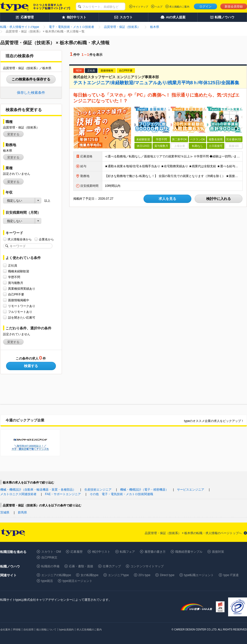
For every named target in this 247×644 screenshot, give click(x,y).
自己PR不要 (16, 294)
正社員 (13, 265)
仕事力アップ (112, 566)
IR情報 (17, 630)
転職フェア (127, 552)
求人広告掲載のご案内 (89, 630)
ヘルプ (159, 7)
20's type (145, 575)
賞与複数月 (16, 283)
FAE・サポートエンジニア (63, 494)
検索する (31, 366)
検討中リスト (101, 552)
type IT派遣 (231, 575)
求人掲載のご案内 (179, 7)
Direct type (167, 575)
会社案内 (5, 630)
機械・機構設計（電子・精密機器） (144, 490)
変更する (13, 134)
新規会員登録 (234, 7)
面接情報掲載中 (19, 300)
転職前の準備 (50, 566)
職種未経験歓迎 (19, 271)
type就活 (47, 581)
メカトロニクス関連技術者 (18, 494)
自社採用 (28, 630)
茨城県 (5, 512)
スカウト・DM (51, 552)
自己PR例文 (49, 557)
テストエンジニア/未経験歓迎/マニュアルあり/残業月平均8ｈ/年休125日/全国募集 (156, 83)
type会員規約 (67, 630)
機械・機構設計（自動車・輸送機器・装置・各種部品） (38, 490)
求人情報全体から (20, 239)
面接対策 (218, 552)
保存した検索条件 (31, 93)
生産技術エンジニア (98, 490)
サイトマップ (140, 7)
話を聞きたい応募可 (22, 317)
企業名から (46, 239)
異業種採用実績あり (22, 289)
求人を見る (167, 199)
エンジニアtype (118, 575)
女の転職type (90, 575)
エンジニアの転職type (56, 575)
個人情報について (46, 630)
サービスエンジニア (191, 490)
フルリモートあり (20, 312)
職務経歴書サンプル (189, 552)
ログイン (205, 7)
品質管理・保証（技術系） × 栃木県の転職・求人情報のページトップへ (193, 533)
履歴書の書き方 (155, 552)
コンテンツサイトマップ (147, 566)
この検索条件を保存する (31, 79)
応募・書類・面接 (81, 566)
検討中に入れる (219, 199)
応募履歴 (77, 552)
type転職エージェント (199, 575)
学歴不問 (14, 277)
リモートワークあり (22, 306)
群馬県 (22, 512)
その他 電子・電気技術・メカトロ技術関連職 (121, 494)
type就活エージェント (77, 581)
